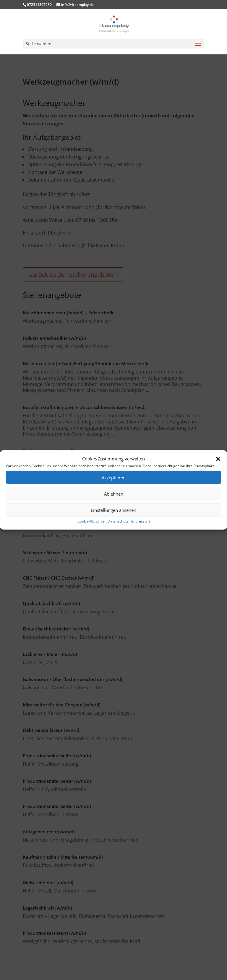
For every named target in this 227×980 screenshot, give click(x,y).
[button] (218, 459)
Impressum (141, 521)
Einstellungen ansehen (113, 510)
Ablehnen (114, 494)
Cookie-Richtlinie (91, 521)
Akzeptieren (114, 478)
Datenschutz (118, 521)
